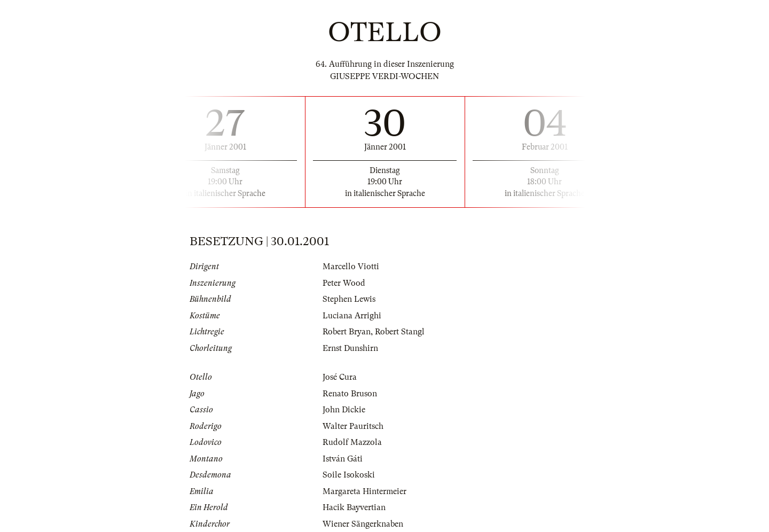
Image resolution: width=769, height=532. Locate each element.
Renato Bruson (350, 394)
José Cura (340, 377)
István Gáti (343, 459)
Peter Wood (344, 283)
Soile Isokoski (349, 475)
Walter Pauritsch (353, 426)
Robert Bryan (347, 332)
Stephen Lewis (349, 299)
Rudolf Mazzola (352, 442)
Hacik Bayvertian (354, 507)
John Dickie (344, 410)
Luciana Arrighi (352, 316)
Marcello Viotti (351, 267)
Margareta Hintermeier (364, 491)
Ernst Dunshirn (350, 348)
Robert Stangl (400, 332)
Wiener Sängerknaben (363, 524)
